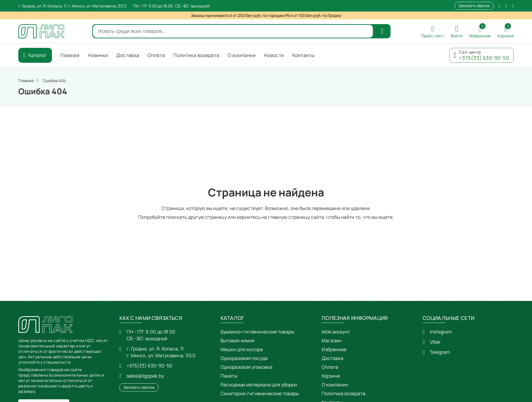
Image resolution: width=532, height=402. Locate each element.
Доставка (332, 358)
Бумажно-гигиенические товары (257, 332)
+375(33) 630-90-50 (149, 366)
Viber (435, 342)
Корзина (331, 376)
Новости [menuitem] (274, 55)
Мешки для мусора (242, 349)
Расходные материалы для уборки (259, 385)
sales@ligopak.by (145, 376)
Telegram (440, 352)
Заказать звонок (474, 6)
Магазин (331, 340)
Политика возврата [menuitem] (196, 55)
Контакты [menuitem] (303, 55)
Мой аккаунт (336, 332)
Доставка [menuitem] (128, 55)
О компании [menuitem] (242, 55)
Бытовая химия (237, 340)
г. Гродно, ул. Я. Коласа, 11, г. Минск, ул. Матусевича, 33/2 (72, 6)
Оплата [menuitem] (156, 55)
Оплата (330, 367)
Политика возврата (344, 393)
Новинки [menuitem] (98, 55)
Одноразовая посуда (244, 358)
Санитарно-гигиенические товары (260, 393)
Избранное (334, 349)
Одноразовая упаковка (246, 367)
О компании (335, 385)
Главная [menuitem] (70, 55)
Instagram (441, 332)
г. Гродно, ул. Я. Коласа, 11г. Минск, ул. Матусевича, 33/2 (161, 352)
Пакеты (229, 376)
